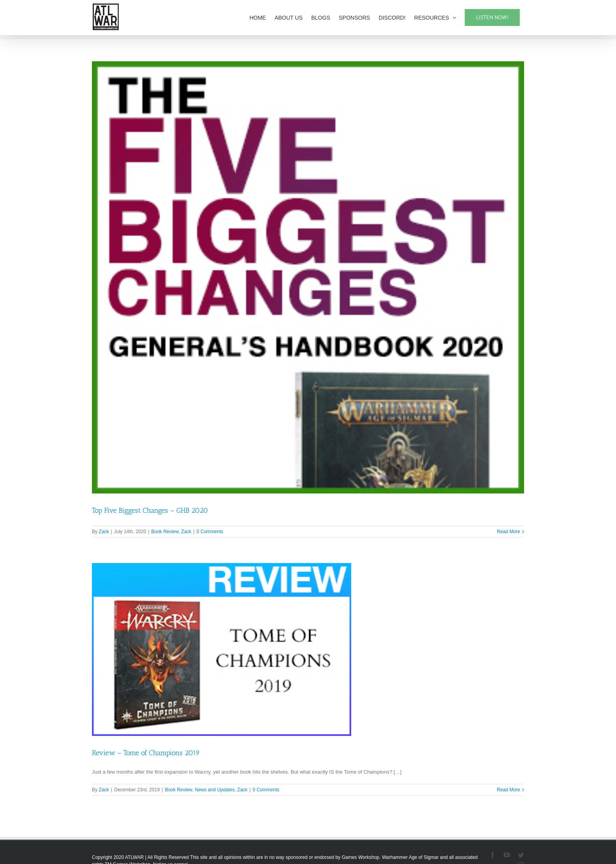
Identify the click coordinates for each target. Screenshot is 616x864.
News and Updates (215, 790)
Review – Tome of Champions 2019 (146, 753)
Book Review (165, 532)
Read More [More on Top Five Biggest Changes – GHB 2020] (509, 532)
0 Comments (210, 532)
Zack (104, 532)
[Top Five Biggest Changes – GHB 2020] (308, 277)
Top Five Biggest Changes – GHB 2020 (150, 510)
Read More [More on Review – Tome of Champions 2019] (509, 790)
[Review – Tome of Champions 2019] (222, 649)
